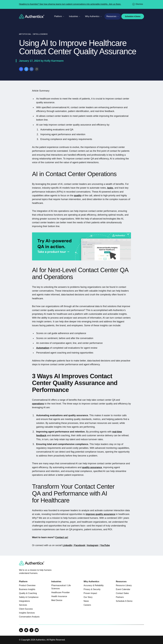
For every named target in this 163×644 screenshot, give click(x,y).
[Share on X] (26, 69)
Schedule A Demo (133, 16)
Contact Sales (122, 593)
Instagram (93, 545)
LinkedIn (67, 545)
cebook (81, 545)
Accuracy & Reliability (94, 585)
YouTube (105, 545)
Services (23, 605)
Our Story (88, 597)
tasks (110, 188)
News (86, 601)
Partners (120, 597)
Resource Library (124, 585)
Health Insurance (59, 596)
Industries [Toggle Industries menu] (75, 16)
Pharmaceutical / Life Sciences (61, 587)
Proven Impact (90, 593)
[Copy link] (37, 69)
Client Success (26, 609)
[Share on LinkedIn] (32, 69)
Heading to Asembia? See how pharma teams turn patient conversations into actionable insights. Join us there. (70, 4)
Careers (87, 605)
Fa (76, 545)
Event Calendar (123, 589)
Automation (43, 348)
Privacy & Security (92, 589)
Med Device (57, 600)
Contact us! (62, 537)
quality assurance (92, 467)
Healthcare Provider (60, 592)
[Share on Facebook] (21, 69)
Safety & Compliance (29, 597)
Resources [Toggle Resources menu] (113, 16)
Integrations (24, 601)
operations (38, 404)
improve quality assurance (100, 514)
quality (78, 196)
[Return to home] (32, 16)
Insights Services (27, 613)
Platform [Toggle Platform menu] (59, 16)
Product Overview (27, 585)
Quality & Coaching (28, 593)
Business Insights (27, 589)
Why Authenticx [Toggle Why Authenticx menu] (93, 16)
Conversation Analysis (29, 617)
